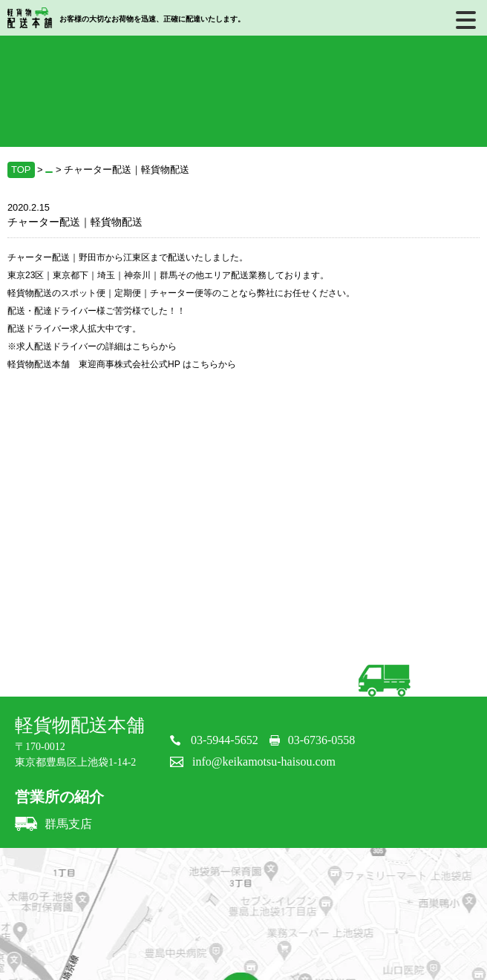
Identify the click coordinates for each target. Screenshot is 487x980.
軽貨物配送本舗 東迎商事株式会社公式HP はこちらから (122, 364)
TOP (21, 170)
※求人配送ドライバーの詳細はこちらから (92, 346)
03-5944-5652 (225, 740)
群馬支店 (53, 824)
